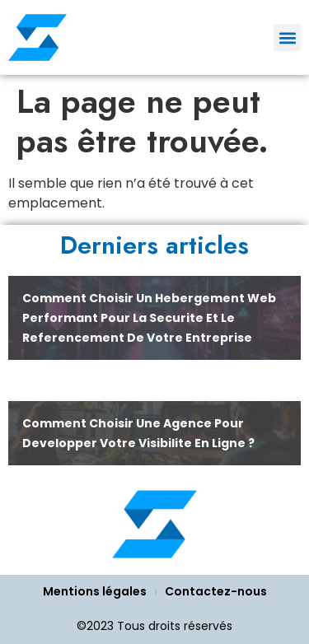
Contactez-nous (216, 591)
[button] (287, 37)
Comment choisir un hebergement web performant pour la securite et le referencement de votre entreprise (149, 318)
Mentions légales (95, 591)
